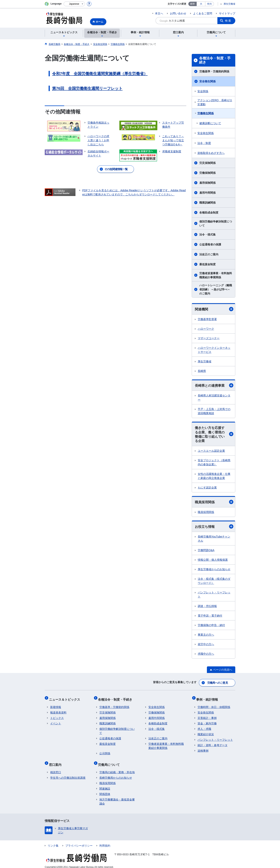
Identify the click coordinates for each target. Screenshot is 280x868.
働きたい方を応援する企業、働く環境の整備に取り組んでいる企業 (214, 435)
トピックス (57, 716)
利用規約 (105, 842)
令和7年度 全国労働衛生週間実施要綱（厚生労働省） (100, 74)
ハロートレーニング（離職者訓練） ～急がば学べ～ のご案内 (216, 289)
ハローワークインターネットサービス (214, 350)
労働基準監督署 (207, 319)
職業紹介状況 (206, 733)
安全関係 (203, 91)
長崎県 (202, 371)
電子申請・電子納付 (210, 618)
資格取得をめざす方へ (211, 153)
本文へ (159, 13)
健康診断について (210, 123)
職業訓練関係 (207, 203)
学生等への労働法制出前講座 (68, 774)
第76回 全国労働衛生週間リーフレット (87, 88)
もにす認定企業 (207, 489)
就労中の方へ (206, 646)
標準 (192, 4)
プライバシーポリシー (79, 842)
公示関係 (105, 752)
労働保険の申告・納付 (211, 627)
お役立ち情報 (214, 528)
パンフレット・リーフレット (214, 596)
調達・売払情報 (207, 608)
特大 (210, 4)
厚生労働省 (229, 4)
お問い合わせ (178, 13)
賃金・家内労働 (207, 722)
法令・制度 (204, 143)
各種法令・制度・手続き (215, 60)
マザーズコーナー (209, 338)
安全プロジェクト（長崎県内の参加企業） (214, 464)
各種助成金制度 (209, 213)
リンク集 (53, 842)
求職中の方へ (206, 656)
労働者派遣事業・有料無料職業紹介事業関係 (216, 275)
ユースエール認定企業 (211, 452)
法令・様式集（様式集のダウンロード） (214, 583)
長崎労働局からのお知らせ (116, 774)
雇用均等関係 (207, 193)
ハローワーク (206, 329)
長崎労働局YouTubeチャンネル (214, 541)
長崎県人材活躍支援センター (214, 398)
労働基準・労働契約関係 (214, 71)
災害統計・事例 (207, 716)
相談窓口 (56, 768)
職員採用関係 (214, 504)
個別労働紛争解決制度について (216, 224)
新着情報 (56, 705)
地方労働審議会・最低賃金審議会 (117, 797)
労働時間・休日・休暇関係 (214, 705)
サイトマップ (227, 13)
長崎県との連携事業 (214, 386)
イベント (56, 722)
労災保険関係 (207, 163)
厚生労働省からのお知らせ (214, 571)
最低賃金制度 (207, 264)
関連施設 (105, 785)
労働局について (110, 762)
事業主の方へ (206, 637)
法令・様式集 (207, 235)
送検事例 (203, 749)
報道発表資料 (58, 711)
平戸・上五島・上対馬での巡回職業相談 (214, 412)
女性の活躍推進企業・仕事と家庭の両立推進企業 (214, 477)
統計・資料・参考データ (213, 744)
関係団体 (105, 790)
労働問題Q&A (206, 552)
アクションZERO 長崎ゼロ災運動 (215, 102)
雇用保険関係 (207, 183)
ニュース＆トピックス (66, 699)
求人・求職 (204, 727)
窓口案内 (56, 762)
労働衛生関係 (206, 113)
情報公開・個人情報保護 (213, 562)
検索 (228, 21)
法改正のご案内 (209, 254)
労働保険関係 (207, 173)
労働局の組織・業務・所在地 (117, 768)
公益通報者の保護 (210, 244)
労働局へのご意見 (218, 684)
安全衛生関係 (207, 81)
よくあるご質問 (203, 13)
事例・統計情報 (208, 699)
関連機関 (214, 309)
